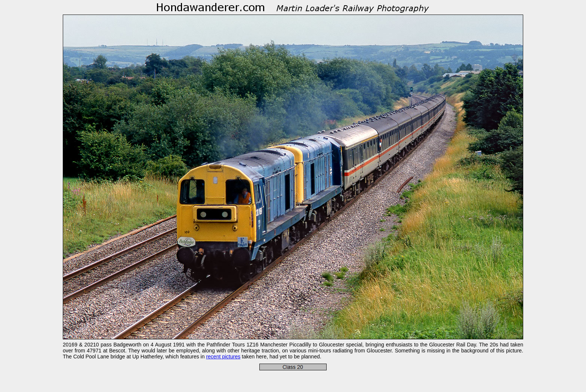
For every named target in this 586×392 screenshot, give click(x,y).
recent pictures (223, 357)
